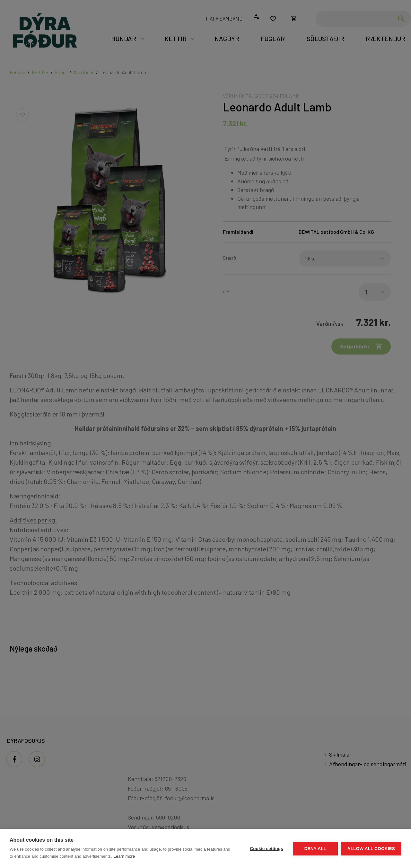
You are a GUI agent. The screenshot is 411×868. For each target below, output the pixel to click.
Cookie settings (267, 849)
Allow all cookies (371, 849)
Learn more (124, 856)
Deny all (315, 849)
